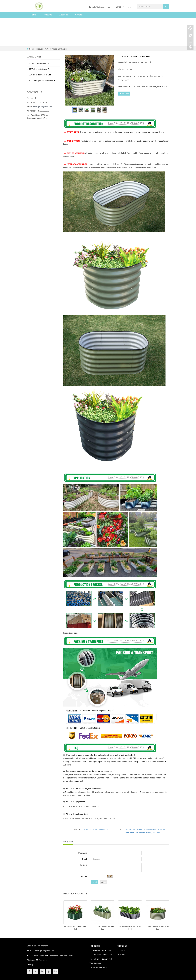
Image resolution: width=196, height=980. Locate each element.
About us (64, 15)
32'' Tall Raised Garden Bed (40, 75)
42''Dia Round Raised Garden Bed (157, 928)
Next (111, 80)
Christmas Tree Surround (100, 967)
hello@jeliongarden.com (102, 7)
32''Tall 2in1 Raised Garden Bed (95, 830)
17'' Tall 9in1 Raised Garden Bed (130, 928)
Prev (68, 80)
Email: (85, 859)
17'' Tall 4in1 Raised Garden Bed (75, 928)
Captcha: (83, 876)
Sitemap (30, 965)
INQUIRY (124, 93)
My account (121, 955)
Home (33, 15)
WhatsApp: (83, 853)
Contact (79, 15)
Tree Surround (96, 963)
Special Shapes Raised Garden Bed (43, 81)
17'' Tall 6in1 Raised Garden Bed (103, 928)
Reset (103, 882)
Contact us (121, 950)
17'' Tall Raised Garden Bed (56, 49)
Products (48, 15)
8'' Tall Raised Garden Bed (39, 63)
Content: (83, 865)
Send (95, 882)
